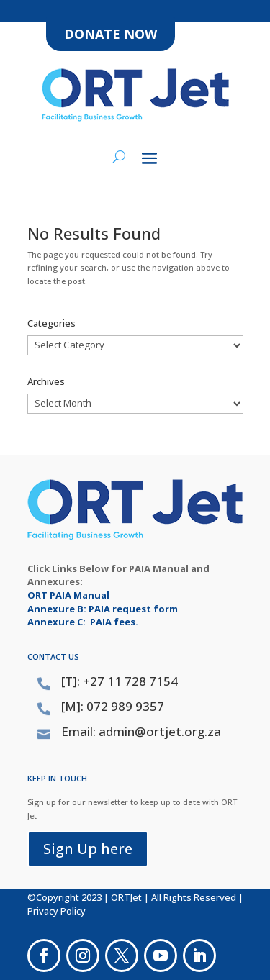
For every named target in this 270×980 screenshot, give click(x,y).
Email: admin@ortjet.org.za (141, 731)
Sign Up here (88, 849)
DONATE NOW (111, 34)
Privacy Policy (57, 911)
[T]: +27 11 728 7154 (120, 681)
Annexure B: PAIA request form (103, 609)
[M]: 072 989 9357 (113, 706)
